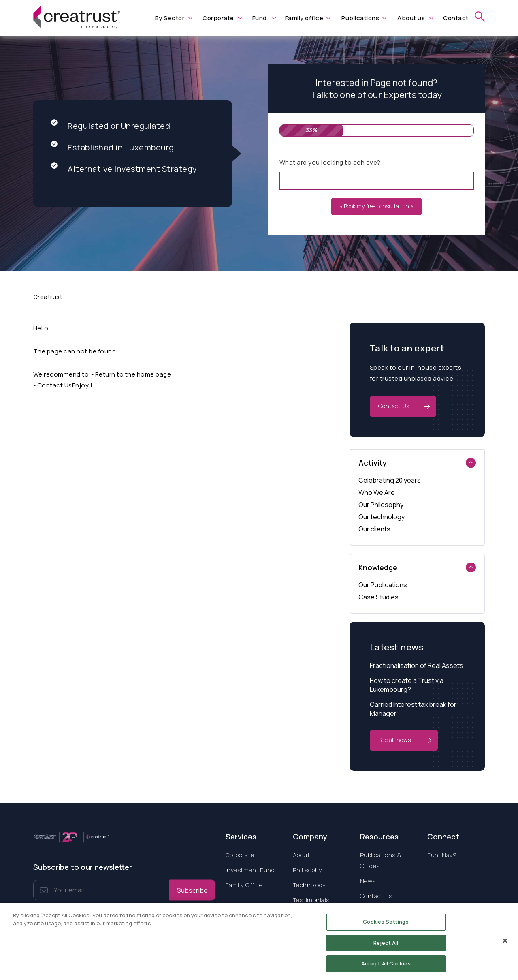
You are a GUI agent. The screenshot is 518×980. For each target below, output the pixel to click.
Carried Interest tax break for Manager (413, 709)
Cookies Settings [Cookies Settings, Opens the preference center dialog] (386, 926)
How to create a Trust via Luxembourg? (407, 685)
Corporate (218, 18)
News (368, 881)
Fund (260, 18)
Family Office (244, 885)
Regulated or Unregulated (111, 126)
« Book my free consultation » (376, 206)
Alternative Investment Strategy (124, 169)
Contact (456, 18)
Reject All (386, 947)
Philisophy (308, 870)
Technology (309, 885)
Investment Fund (250, 870)
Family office (304, 18)
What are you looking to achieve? (330, 162)
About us (411, 18)
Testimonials (311, 900)
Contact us (376, 896)
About (302, 855)
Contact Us (394, 406)
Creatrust (48, 297)
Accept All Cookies (386, 968)
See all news (395, 740)
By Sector (170, 18)
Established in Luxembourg (113, 147)
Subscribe (192, 890)
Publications (360, 18)
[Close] (505, 945)
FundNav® (442, 855)
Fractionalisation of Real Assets (417, 665)
